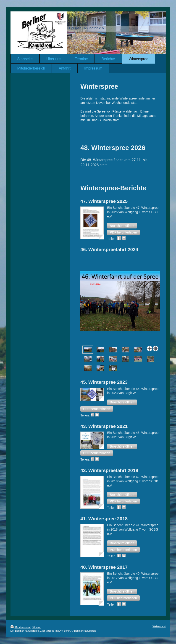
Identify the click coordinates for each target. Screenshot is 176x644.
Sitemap (37, 627)
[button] (122, 226)
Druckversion (21, 627)
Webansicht (159, 626)
